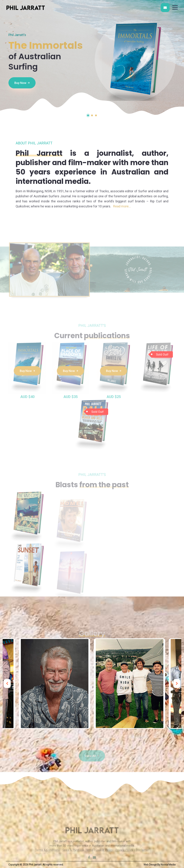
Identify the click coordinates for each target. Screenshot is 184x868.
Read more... (122, 206)
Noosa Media (168, 865)
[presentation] (7, 683)
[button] (175, 7)
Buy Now (22, 83)
